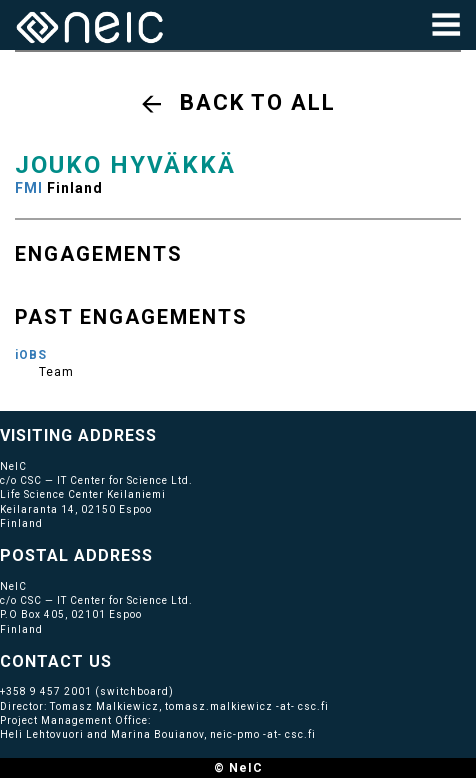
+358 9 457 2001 (46, 691)
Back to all (258, 102)
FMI (29, 188)
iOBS (31, 355)
